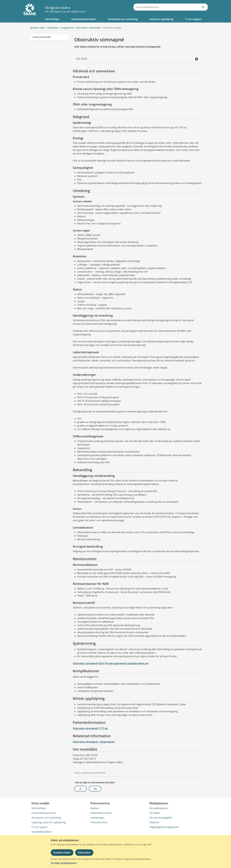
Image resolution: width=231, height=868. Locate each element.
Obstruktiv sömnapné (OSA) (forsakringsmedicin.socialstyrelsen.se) (111, 663)
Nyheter (95, 808)
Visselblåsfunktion (42, 832)
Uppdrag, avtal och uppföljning (49, 822)
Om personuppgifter (161, 818)
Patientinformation (101, 813)
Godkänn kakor (62, 853)
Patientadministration (44, 813)
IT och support (40, 827)
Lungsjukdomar (42, 37)
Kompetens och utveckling (46, 818)
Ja (81, 789)
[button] (52, 19)
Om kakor (155, 813)
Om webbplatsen (159, 808)
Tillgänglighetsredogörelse (164, 827)
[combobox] (166, 7)
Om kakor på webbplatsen (64, 863)
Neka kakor (84, 853)
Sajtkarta (154, 822)
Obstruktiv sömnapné (112, 28)
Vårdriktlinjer (39, 808)
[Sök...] (203, 7)
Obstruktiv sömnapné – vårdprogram (94, 742)
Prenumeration (99, 822)
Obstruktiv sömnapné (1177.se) (90, 728)
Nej (95, 789)
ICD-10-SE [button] (137, 59)
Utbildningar (97, 818)
